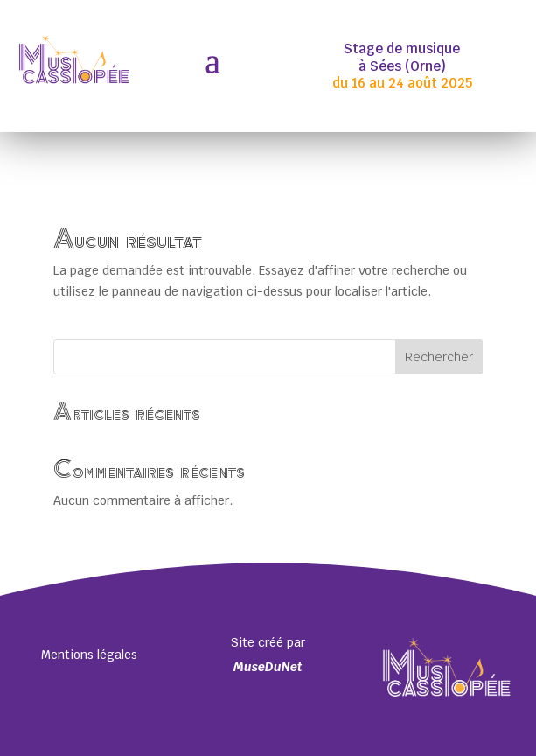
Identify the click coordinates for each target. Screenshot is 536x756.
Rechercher (439, 357)
